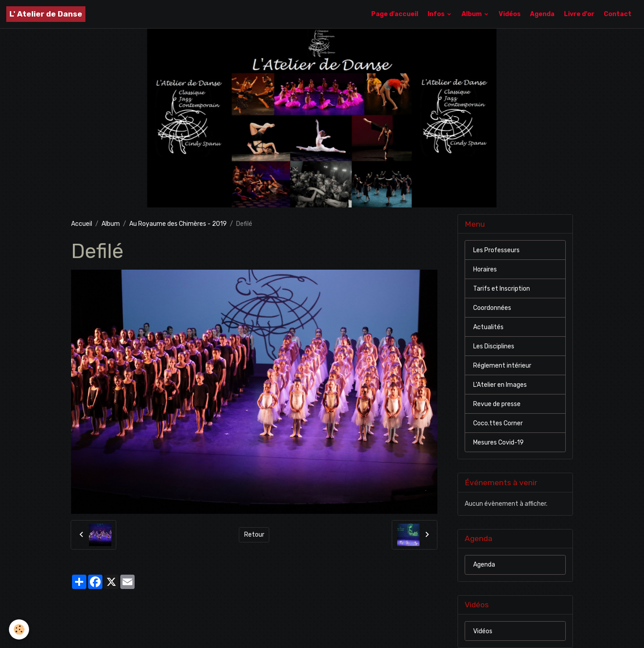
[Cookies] (19, 629)
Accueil (82, 224)
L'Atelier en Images (500, 385)
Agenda (542, 14)
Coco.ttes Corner (498, 423)
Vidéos (510, 14)
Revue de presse (497, 404)
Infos (437, 14)
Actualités (488, 327)
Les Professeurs (496, 250)
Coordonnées (492, 308)
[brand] (46, 14)
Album (472, 14)
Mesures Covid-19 (498, 443)
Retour (254, 535)
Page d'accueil (395, 14)
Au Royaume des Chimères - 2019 (178, 224)
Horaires (485, 269)
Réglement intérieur (502, 366)
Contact (618, 14)
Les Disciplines (494, 346)
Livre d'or (579, 14)
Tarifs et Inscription (502, 289)
